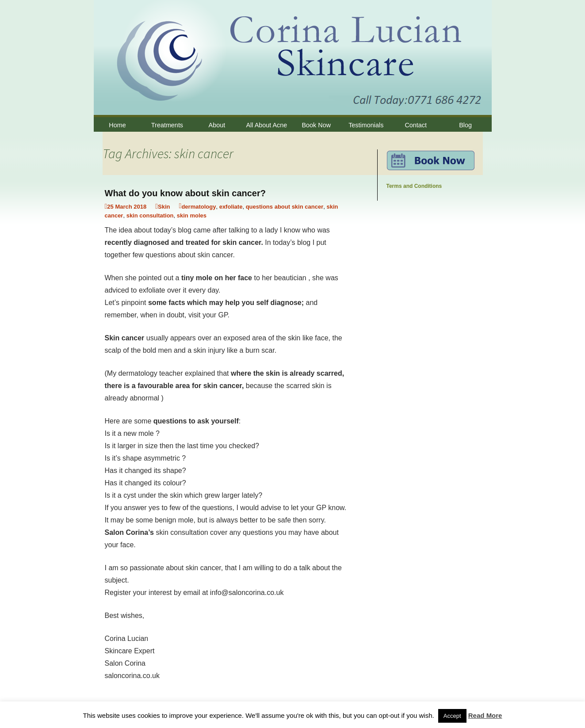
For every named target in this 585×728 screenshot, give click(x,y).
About (217, 125)
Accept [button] (452, 716)
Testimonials (366, 125)
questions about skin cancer (285, 207)
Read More (485, 715)
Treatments (167, 125)
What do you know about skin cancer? (185, 193)
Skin (164, 207)
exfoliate (231, 207)
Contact (416, 125)
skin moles (192, 215)
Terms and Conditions (414, 186)
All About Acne (266, 125)
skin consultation (150, 215)
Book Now (317, 125)
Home (117, 125)
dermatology (199, 207)
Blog (465, 125)
